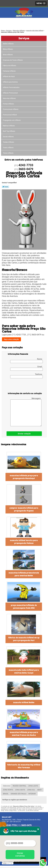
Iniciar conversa (20, 854)
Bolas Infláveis (8, 55)
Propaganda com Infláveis (12, 120)
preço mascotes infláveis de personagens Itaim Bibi (24, 607)
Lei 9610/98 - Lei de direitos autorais (28, 810)
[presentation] (24, 386)
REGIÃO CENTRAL (20, 786)
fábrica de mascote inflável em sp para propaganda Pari (24, 639)
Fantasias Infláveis (9, 71)
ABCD (39, 790)
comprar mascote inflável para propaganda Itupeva (24, 509)
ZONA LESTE (33, 786)
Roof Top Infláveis (9, 131)
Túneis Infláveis (8, 153)
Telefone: (26, 376)
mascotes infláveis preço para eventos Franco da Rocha (24, 734)
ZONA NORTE (8, 790)
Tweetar (5, 187)
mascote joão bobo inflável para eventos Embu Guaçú (24, 671)
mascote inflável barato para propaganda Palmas (24, 542)
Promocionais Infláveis (11, 109)
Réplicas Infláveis (9, 126)
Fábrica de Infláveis (10, 66)
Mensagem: (26, 412)
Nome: (26, 361)
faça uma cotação (12, 339)
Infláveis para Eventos (11, 82)
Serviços (24, 38)
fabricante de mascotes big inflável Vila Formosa (24, 766)
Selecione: (7, 786)
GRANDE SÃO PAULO (18, 794)
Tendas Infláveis (9, 142)
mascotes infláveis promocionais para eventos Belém (24, 574)
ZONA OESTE (20, 790)
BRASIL (6, 794)
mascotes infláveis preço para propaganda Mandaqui (24, 477)
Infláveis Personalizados (11, 87)
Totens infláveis (9, 148)
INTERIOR (32, 794)
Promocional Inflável (10, 115)
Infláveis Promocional (10, 93)
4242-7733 (13, 22)
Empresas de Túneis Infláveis (13, 60)
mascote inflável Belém (24, 702)
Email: (26, 368)
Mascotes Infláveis (10, 98)
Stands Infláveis (9, 137)
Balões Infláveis (9, 44)
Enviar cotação (24, 434)
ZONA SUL (31, 790)
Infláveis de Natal (9, 77)
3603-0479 (13, 25)
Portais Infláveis (9, 104)
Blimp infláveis (8, 49)
